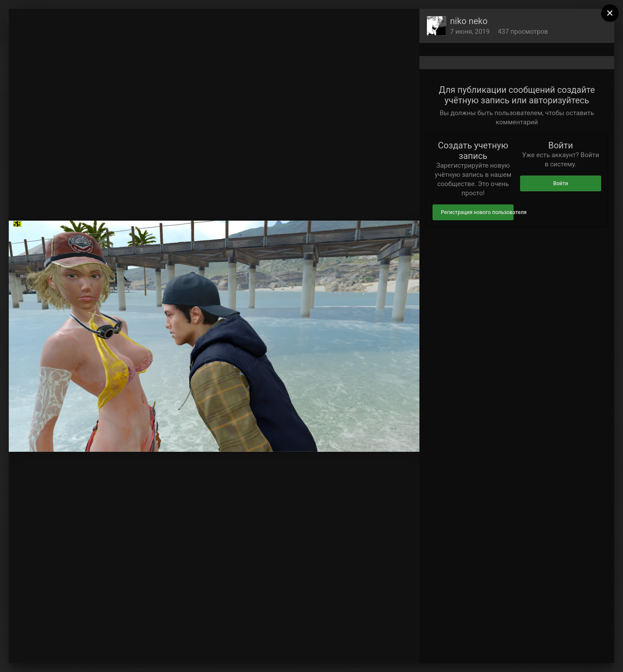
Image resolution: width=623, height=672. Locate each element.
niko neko (469, 21)
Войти (560, 183)
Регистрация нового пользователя (477, 212)
